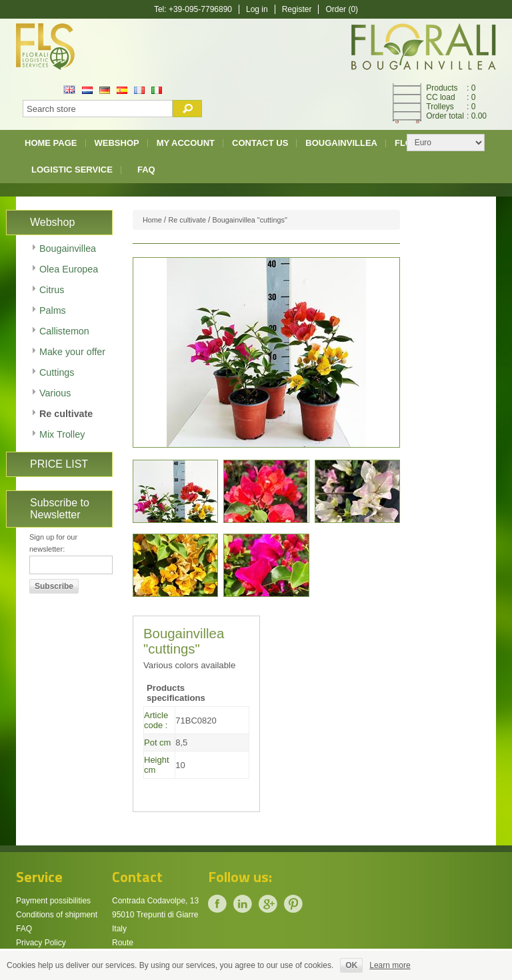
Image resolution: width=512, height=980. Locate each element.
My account (186, 143)
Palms (53, 310)
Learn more (390, 965)
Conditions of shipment (57, 915)
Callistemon (64, 331)
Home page (51, 143)
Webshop (117, 143)
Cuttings (57, 372)
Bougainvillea (341, 143)
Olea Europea (69, 269)
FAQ (146, 170)
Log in (257, 9)
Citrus (52, 290)
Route (123, 943)
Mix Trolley (62, 434)
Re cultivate (66, 414)
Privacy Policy (41, 943)
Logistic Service (72, 170)
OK (351, 965)
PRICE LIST (59, 464)
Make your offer (72, 352)
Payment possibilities (53, 901)
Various (55, 393)
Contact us (260, 143)
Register (297, 9)
